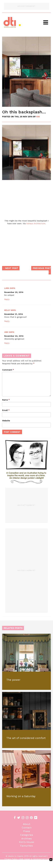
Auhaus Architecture (36, 223)
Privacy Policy (11, 859)
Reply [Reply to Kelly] (7, 321)
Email (6, 410)
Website (6, 421)
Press (27, 831)
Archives (26, 838)
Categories (27, 835)
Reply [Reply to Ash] (7, 343)
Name (6, 400)
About (27, 824)
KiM (38, 117)
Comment (8, 370)
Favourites (26, 846)
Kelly (7, 310)
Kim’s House (27, 842)
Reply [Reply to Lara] (7, 299)
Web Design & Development (33, 859)
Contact (27, 828)
